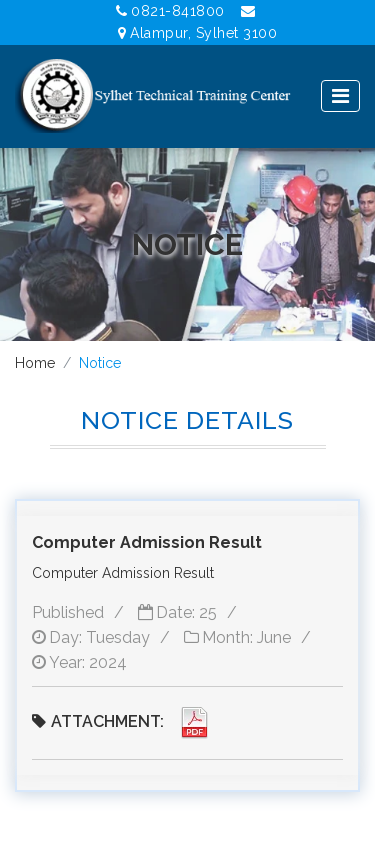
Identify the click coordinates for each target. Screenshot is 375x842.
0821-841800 (170, 11)
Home (35, 363)
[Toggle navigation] (340, 96)
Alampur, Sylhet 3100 (198, 33)
